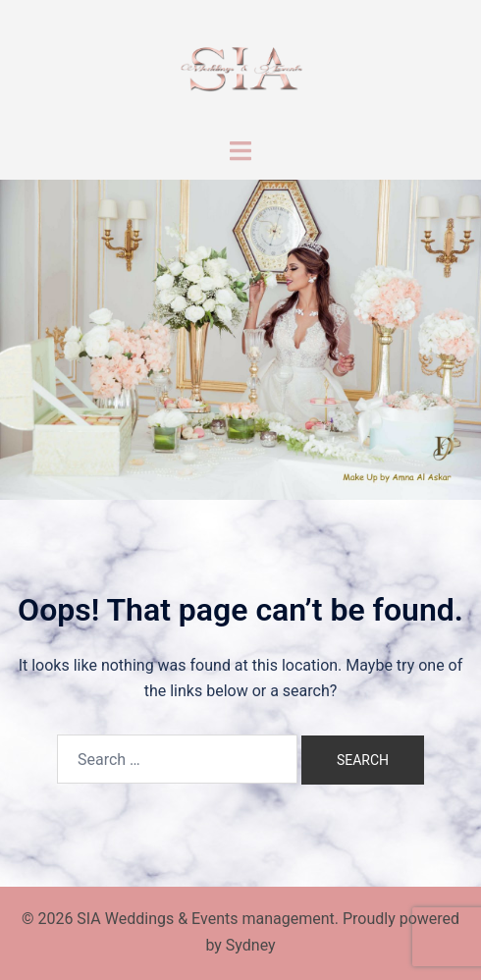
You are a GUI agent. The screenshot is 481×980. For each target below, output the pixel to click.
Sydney (251, 945)
